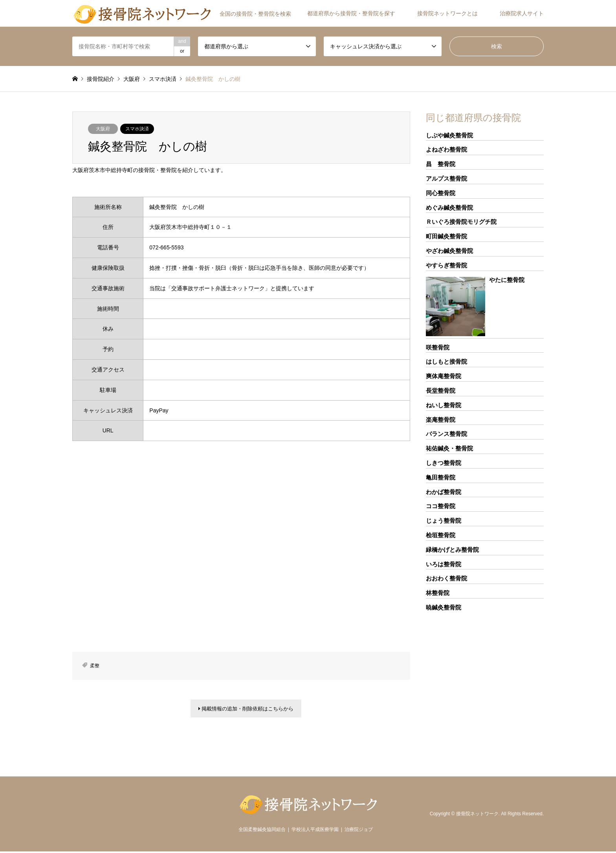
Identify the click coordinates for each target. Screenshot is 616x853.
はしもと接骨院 (446, 362)
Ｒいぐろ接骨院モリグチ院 (461, 222)
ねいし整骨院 (444, 405)
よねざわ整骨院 (446, 149)
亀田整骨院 (441, 477)
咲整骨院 (438, 347)
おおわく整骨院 (446, 578)
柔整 (95, 666)
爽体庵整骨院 (444, 376)
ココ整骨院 (441, 506)
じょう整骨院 (444, 521)
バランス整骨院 (446, 434)
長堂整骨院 (441, 391)
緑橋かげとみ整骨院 (452, 550)
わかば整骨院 (444, 492)
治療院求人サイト (522, 13)
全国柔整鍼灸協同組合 (262, 831)
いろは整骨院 (444, 564)
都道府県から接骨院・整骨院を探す (351, 13)
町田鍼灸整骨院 (446, 236)
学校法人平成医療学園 (315, 831)
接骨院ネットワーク (477, 815)
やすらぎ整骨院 (446, 265)
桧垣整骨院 (441, 535)
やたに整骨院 (507, 280)
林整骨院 (438, 593)
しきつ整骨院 (444, 463)
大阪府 (103, 129)
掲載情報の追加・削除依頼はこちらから (246, 709)
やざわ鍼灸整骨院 (449, 251)
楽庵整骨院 (441, 420)
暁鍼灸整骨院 (444, 607)
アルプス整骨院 (446, 178)
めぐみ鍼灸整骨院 (449, 208)
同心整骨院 (441, 193)
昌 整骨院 (441, 164)
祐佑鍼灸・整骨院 (449, 448)
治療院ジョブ (359, 831)
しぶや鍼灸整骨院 (449, 135)
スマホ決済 (137, 129)
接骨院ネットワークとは (447, 13)
